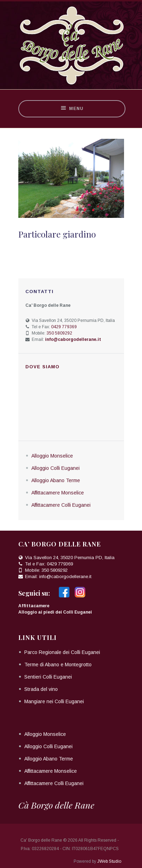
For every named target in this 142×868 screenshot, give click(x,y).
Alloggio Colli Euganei (55, 468)
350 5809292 (59, 333)
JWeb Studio (109, 861)
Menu (72, 109)
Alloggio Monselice (52, 456)
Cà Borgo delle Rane (56, 805)
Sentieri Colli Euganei (48, 677)
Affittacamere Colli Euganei (61, 505)
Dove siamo (42, 367)
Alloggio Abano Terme (56, 480)
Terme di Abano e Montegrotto (58, 665)
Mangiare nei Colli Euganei (54, 701)
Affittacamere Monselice (58, 493)
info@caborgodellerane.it (65, 576)
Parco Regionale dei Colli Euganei (62, 652)
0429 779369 (64, 327)
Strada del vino (41, 689)
